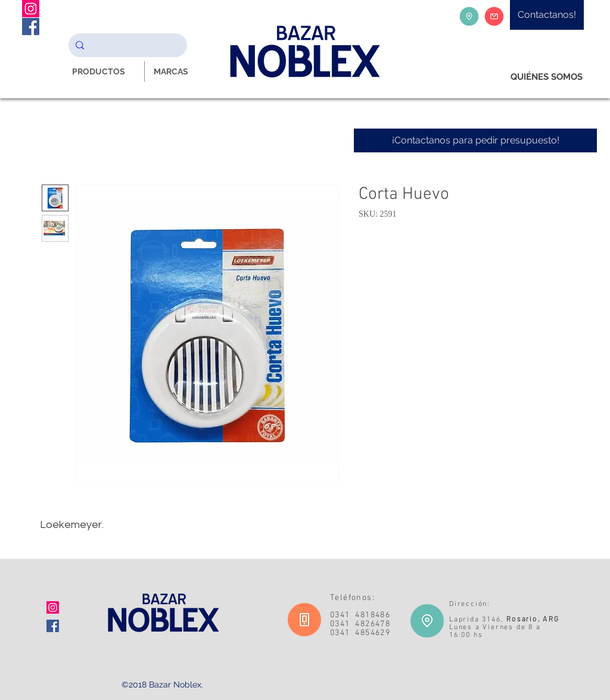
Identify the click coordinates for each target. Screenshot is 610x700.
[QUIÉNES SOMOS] (547, 77)
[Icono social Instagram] (53, 607)
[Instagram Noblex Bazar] (31, 9)
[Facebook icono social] (53, 626)
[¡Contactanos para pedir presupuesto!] (475, 140)
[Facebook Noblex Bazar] (31, 26)
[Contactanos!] (547, 15)
